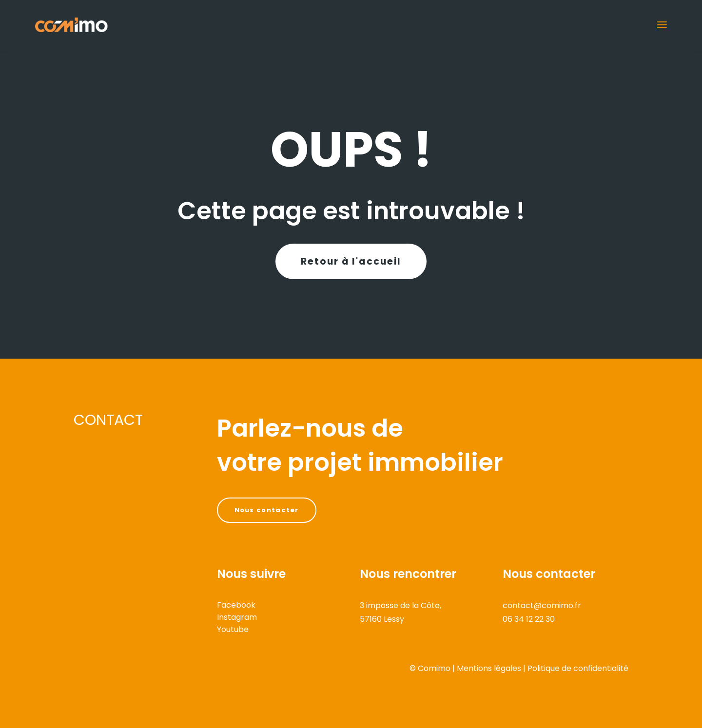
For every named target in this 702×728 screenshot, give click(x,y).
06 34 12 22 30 (529, 619)
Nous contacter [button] (267, 510)
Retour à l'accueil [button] (351, 261)
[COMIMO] (71, 25)
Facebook (236, 605)
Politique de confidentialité (578, 668)
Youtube (233, 629)
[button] (662, 25)
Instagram (237, 617)
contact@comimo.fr (542, 605)
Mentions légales (489, 668)
